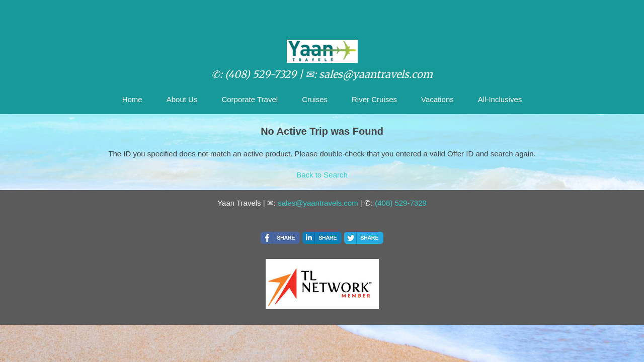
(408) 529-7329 (401, 203)
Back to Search (322, 175)
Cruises (315, 99)
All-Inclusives (500, 99)
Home (132, 99)
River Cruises (374, 99)
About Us (182, 99)
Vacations (437, 99)
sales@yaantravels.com (318, 203)
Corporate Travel (250, 99)
